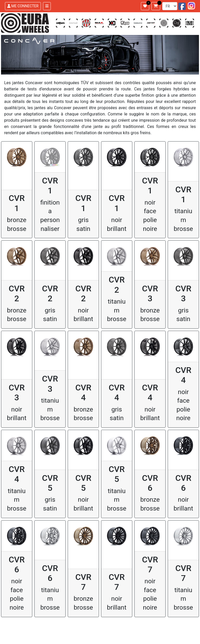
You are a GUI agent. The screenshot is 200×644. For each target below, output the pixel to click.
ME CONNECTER (23, 6)
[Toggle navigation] (47, 6)
